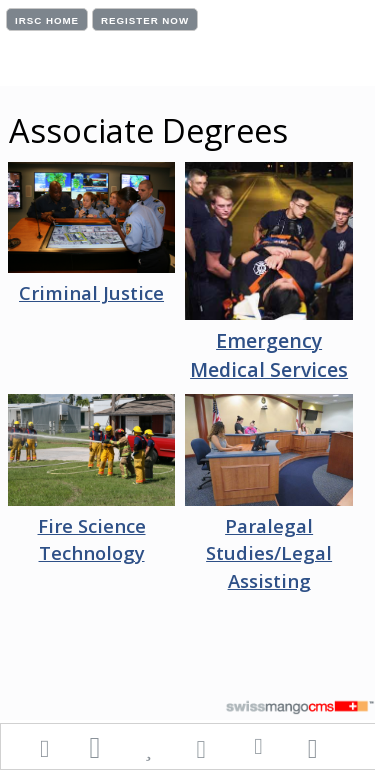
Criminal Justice (91, 292)
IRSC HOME (47, 20)
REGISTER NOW (145, 20)
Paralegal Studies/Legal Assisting (269, 553)
